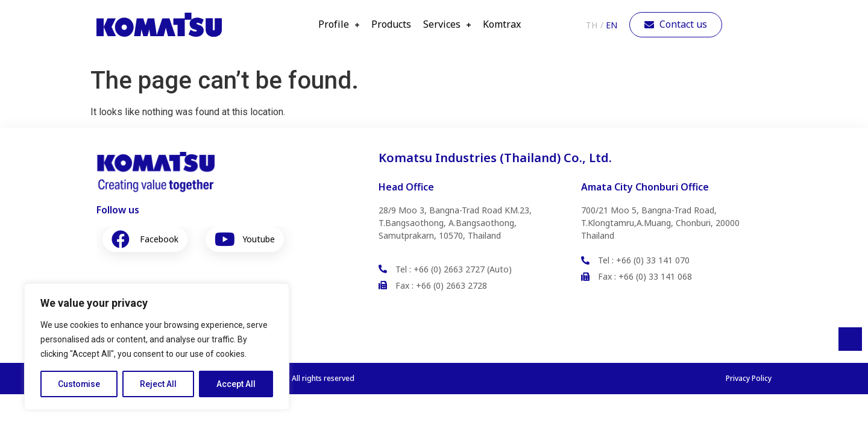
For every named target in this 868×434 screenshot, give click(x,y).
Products (391, 25)
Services (447, 25)
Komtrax (502, 25)
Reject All (159, 384)
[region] (157, 347)
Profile (339, 25)
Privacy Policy (749, 378)
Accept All (236, 384)
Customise (79, 384)
